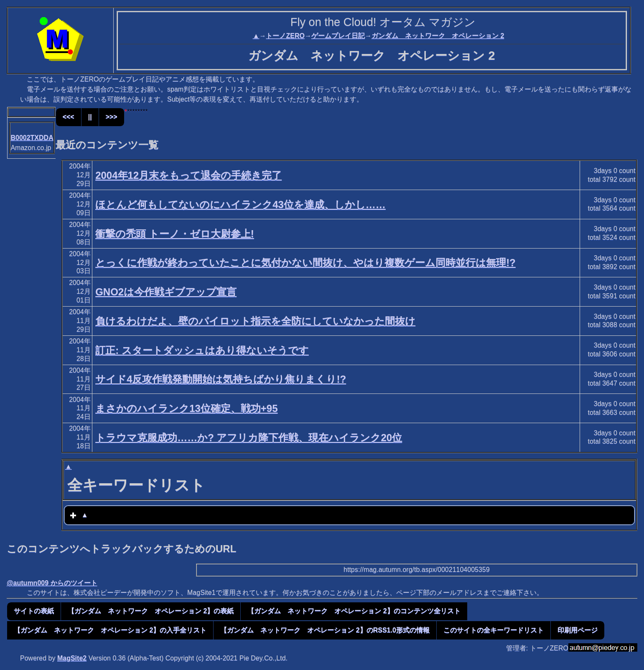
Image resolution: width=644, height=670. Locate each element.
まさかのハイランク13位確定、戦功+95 (186, 408)
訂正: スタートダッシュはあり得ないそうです (202, 350)
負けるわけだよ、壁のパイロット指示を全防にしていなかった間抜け (255, 321)
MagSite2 (72, 658)
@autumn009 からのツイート (52, 583)
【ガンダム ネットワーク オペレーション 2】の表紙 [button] (151, 611)
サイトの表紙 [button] (34, 611)
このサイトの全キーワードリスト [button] (494, 630)
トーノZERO (285, 36)
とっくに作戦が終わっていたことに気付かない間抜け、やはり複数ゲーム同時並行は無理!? (305, 263)
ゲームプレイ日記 (338, 36)
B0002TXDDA (32, 138)
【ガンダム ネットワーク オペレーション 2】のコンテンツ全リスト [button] (354, 611)
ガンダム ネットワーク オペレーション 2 (438, 36)
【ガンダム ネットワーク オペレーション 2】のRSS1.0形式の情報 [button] (325, 630)
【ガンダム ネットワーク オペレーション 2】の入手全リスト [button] (110, 630)
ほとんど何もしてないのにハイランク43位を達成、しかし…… (241, 204)
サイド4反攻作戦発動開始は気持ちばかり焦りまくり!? (221, 379)
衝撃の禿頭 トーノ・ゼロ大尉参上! (175, 234)
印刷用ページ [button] (578, 630)
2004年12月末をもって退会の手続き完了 (188, 175)
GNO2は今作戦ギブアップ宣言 (166, 292)
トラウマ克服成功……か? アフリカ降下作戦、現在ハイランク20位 (249, 438)
